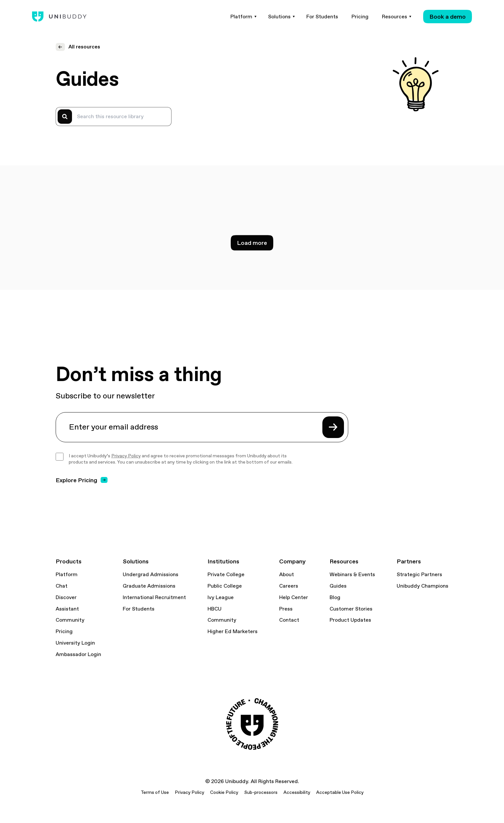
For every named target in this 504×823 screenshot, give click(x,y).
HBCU (215, 609)
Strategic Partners (419, 575)
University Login (75, 643)
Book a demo (448, 17)
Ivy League (221, 597)
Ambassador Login (78, 654)
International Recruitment (154, 597)
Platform (67, 575)
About (287, 575)
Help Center (294, 597)
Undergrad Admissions (151, 575)
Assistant (67, 609)
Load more (252, 243)
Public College (225, 586)
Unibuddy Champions (423, 586)
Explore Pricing (82, 480)
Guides (338, 586)
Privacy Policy (126, 456)
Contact (289, 620)
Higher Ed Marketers (233, 631)
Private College (226, 575)
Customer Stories (351, 609)
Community (70, 620)
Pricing (64, 631)
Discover (66, 597)
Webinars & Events (352, 575)
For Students (139, 609)
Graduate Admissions (149, 586)
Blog (335, 597)
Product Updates (350, 620)
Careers (289, 586)
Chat (62, 586)
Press (286, 609)
